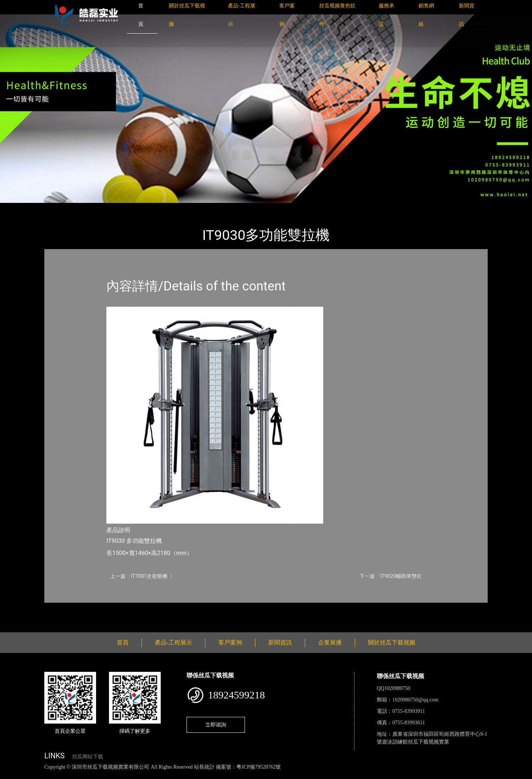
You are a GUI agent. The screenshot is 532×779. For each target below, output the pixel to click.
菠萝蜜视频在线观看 (264, 775)
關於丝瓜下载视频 (392, 642)
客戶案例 (230, 642)
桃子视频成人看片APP (423, 775)
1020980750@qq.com (415, 700)
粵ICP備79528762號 (259, 767)
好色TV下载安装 (374, 775)
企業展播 (330, 642)
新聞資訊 (280, 642)
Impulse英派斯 (132, 208)
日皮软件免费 (307, 775)
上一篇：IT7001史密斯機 (139, 576)
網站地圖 (11, 775)
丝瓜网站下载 (88, 757)
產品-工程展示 (89, 208)
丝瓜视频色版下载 (44, 775)
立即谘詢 (216, 725)
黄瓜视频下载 (130, 775)
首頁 (57, 208)
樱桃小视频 (339, 775)
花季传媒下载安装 (216, 775)
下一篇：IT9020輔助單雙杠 (391, 576)
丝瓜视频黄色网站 (90, 775)
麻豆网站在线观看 (170, 775)
